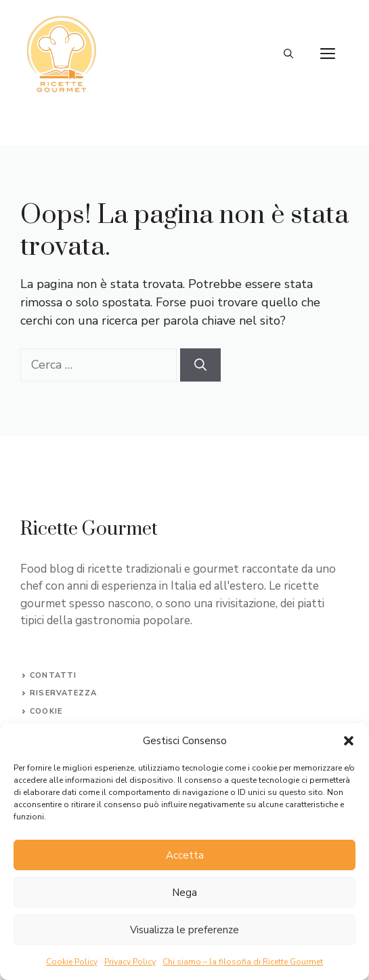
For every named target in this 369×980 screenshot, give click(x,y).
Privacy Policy (130, 962)
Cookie (46, 711)
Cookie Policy (72, 962)
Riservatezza (63, 693)
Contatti (53, 675)
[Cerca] (200, 365)
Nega (184, 893)
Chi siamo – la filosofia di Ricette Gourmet (243, 962)
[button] (349, 741)
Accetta (185, 855)
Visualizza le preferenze (184, 930)
